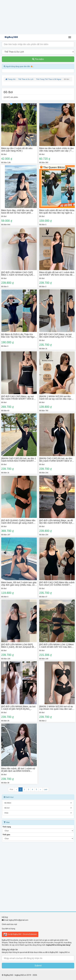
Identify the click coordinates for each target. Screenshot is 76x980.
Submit (38, 966)
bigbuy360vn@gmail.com (19, 920)
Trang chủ (11, 79)
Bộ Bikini (38, 803)
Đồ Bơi (4, 154)
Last (46, 789)
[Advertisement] (38, 17)
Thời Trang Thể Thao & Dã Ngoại (49, 79)
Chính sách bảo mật (9, 924)
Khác (38, 813)
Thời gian (6, 835)
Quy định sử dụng (8, 929)
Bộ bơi (38, 808)
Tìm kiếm (38, 59)
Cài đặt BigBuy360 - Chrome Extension (20, 934)
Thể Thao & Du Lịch (26, 79)
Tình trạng (7, 827)
